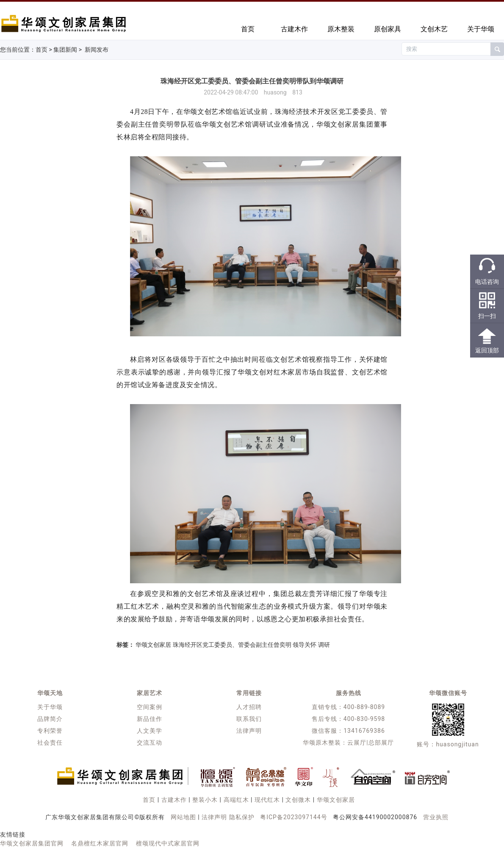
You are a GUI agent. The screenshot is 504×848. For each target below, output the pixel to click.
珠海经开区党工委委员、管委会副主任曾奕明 (232, 645)
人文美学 (150, 731)
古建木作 (294, 29)
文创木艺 (434, 29)
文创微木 (298, 800)
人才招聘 (249, 707)
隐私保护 (242, 817)
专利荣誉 (50, 731)
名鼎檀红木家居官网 (100, 843)
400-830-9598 (364, 719)
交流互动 (150, 743)
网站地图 (183, 817)
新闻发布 (97, 50)
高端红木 (236, 800)
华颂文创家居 (153, 645)
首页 (248, 29)
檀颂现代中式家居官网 (168, 843)
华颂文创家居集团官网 (32, 843)
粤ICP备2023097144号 (294, 817)
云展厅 (357, 743)
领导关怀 (305, 645)
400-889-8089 (364, 707)
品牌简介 (50, 719)
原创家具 (388, 29)
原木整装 (341, 29)
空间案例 (150, 707)
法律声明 (249, 731)
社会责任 (50, 743)
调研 (324, 645)
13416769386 (364, 731)
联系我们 (249, 719)
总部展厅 (381, 743)
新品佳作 (150, 719)
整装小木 (205, 800)
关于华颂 (481, 29)
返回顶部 (487, 350)
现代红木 (267, 800)
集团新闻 (65, 50)
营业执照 (436, 817)
